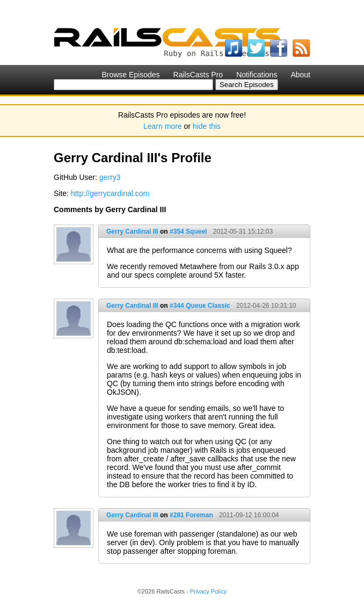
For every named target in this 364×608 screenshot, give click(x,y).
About (300, 75)
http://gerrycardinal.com (110, 193)
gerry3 (110, 177)
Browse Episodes (130, 75)
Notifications (257, 75)
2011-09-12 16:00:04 (249, 515)
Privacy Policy (208, 591)
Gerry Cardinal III (132, 231)
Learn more (163, 126)
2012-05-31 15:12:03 (243, 231)
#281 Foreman (191, 515)
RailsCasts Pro (198, 75)
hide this (207, 126)
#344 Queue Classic (200, 306)
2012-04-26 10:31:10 (266, 306)
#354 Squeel (188, 231)
